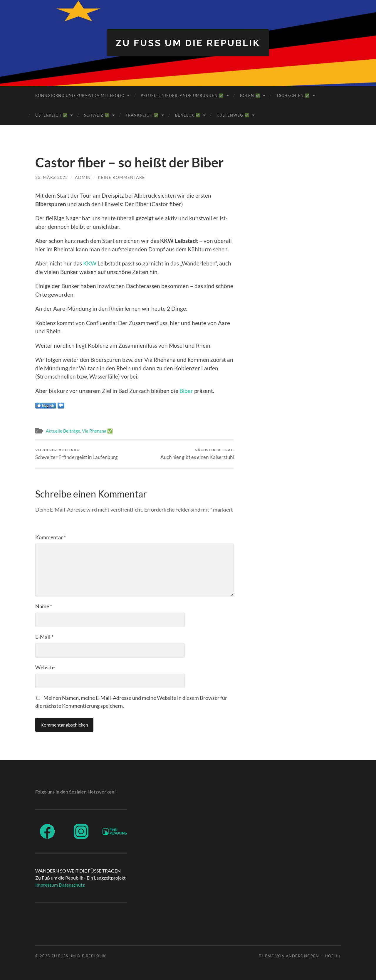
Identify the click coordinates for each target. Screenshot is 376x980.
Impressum (47, 885)
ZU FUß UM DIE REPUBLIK (188, 43)
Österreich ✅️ (52, 115)
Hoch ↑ (333, 956)
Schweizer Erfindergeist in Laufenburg (77, 454)
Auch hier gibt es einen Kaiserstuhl (197, 454)
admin (83, 177)
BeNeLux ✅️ (188, 115)
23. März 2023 (52, 177)
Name (44, 606)
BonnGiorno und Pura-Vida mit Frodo (80, 95)
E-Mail (44, 637)
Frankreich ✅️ (142, 115)
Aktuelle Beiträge (63, 431)
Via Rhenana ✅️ (97, 431)
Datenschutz (72, 885)
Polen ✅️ (250, 95)
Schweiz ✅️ (97, 115)
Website (45, 667)
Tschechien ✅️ (293, 95)
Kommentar (51, 537)
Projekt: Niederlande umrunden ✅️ (182, 95)
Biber (186, 391)
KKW (90, 263)
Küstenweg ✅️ (233, 115)
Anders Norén (302, 956)
